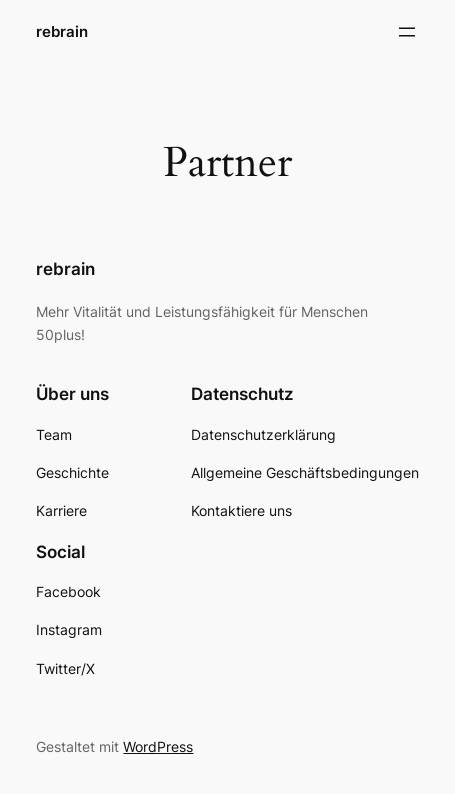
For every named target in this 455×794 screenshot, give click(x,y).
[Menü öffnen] (407, 32)
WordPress (158, 746)
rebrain (62, 32)
